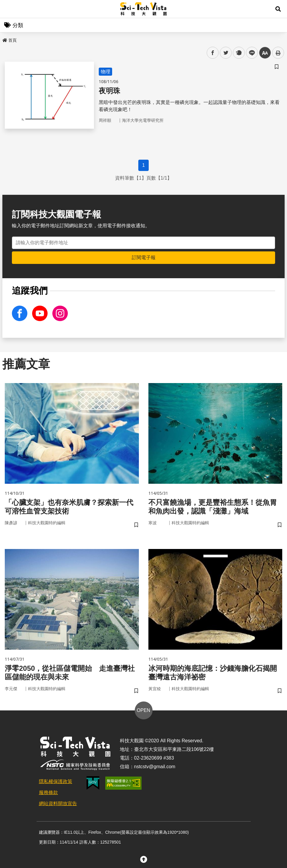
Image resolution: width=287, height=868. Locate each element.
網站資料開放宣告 (58, 804)
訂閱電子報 (144, 258)
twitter (226, 53)
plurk (238, 53)
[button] (278, 9)
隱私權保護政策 (56, 781)
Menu (9, 9)
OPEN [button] (143, 710)
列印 (278, 53)
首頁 (10, 40)
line (250, 53)
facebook (213, 53)
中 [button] (265, 53)
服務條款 (48, 792)
